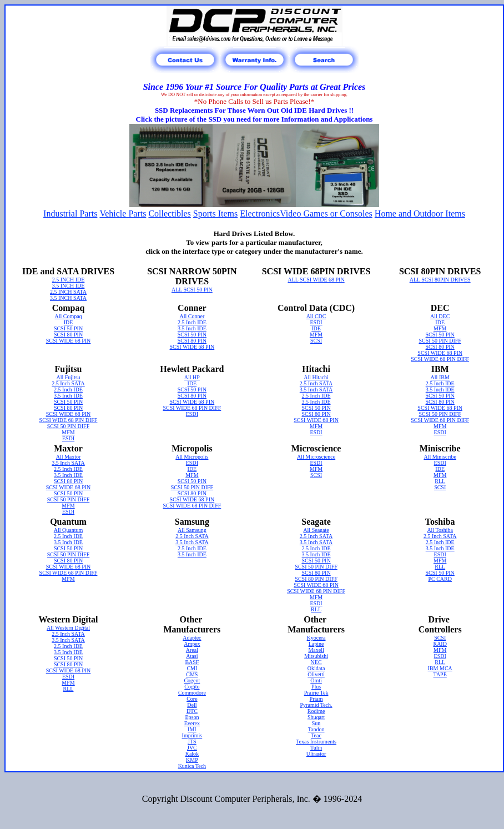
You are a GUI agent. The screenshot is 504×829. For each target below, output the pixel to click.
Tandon (316, 729)
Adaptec (192, 638)
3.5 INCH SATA (68, 298)
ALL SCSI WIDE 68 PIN (316, 280)
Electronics (260, 213)
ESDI (316, 322)
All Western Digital (68, 628)
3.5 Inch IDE (192, 328)
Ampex (192, 644)
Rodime (316, 711)
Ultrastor (316, 754)
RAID (440, 644)
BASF (192, 662)
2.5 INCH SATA (68, 292)
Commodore (192, 693)
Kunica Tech (192, 766)
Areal (192, 650)
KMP (192, 760)
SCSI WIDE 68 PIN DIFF (440, 359)
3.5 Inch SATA (316, 390)
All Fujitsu (68, 377)
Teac (316, 735)
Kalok (192, 754)
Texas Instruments (316, 742)
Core (192, 699)
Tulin (316, 748)
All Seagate (316, 530)
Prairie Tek (316, 693)
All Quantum (69, 530)
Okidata (316, 668)
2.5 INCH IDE (69, 280)
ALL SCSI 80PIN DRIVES (440, 280)
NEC (316, 662)
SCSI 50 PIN (68, 328)
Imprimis (192, 735)
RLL (440, 481)
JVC (192, 748)
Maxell (316, 650)
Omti (316, 680)
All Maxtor (69, 457)
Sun (316, 723)
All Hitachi (316, 377)
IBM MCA (440, 668)
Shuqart (316, 717)
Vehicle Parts (123, 213)
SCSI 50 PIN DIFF (440, 341)
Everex (192, 723)
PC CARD (440, 579)
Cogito (192, 687)
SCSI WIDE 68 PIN (69, 341)
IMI (192, 729)
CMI (192, 668)
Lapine (316, 644)
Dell (192, 705)
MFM (316, 335)
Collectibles (169, 213)
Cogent (192, 680)
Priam (316, 699)
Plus (316, 687)
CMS (192, 674)
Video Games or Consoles (326, 213)
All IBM (440, 377)
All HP (192, 377)
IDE (69, 322)
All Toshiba (440, 530)
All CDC (316, 316)
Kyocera (316, 638)
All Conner (192, 316)
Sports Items (215, 213)
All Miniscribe (440, 457)
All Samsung (192, 530)
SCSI (316, 341)
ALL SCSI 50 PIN (192, 290)
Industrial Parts (70, 213)
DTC (192, 711)
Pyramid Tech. (316, 705)
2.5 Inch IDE (192, 322)
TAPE (440, 674)
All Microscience (316, 457)
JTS (192, 742)
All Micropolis (192, 457)
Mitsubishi (316, 656)
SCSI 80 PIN (68, 335)
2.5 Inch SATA (68, 383)
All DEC (440, 316)
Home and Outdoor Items (420, 213)
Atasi (192, 656)
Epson (192, 717)
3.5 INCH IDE (69, 286)
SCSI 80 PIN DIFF (316, 579)
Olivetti (316, 674)
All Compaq (68, 316)
